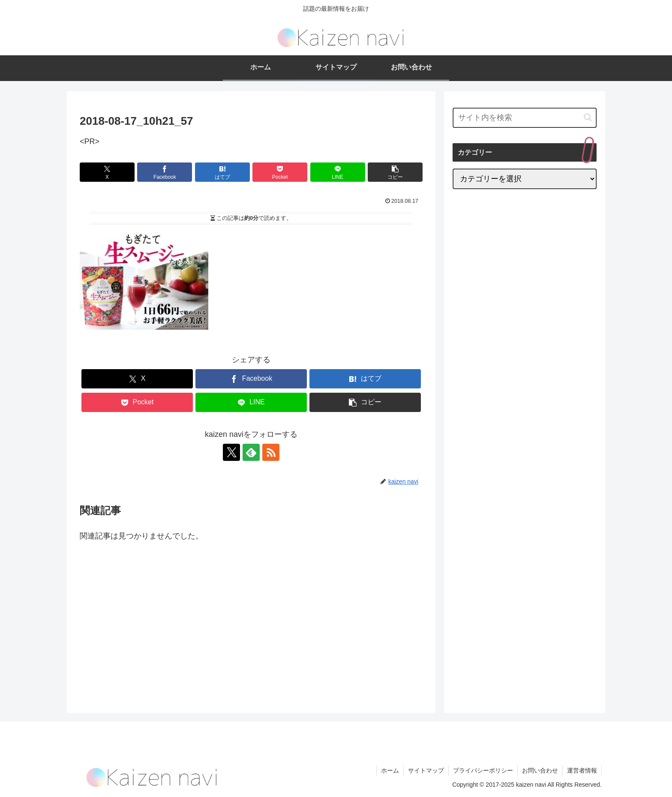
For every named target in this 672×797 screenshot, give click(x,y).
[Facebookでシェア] (165, 172)
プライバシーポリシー (483, 770)
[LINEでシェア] (338, 172)
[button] (395, 172)
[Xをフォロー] (231, 452)
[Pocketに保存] (280, 172)
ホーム (390, 770)
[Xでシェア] (107, 172)
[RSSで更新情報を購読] (271, 452)
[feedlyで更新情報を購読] (251, 452)
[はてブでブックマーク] (222, 172)
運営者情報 (582, 770)
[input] (525, 118)
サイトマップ (426, 770)
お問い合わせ (540, 770)
